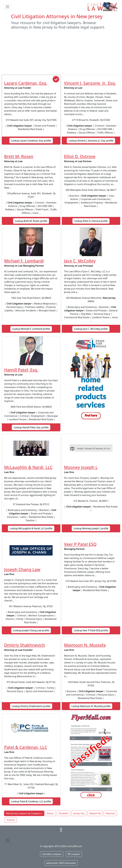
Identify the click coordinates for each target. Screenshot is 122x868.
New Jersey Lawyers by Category (23, 813)
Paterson (110, 813)
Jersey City (79, 813)
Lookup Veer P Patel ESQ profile (91, 630)
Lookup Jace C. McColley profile (91, 329)
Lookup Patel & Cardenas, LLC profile (31, 801)
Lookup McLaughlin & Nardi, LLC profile (31, 528)
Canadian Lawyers (52, 854)
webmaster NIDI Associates (61, 863)
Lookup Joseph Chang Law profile (31, 630)
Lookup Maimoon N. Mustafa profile (91, 706)
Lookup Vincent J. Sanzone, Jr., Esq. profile (91, 141)
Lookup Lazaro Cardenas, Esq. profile (31, 141)
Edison (50, 813)
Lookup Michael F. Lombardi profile (31, 329)
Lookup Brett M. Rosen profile (31, 221)
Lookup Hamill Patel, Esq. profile (31, 427)
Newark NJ (95, 813)
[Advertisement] (61, 52)
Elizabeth (64, 813)
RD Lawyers (74, 854)
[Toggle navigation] (7, 7)
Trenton (11, 820)
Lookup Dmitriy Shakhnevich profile (31, 706)
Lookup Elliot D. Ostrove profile (91, 221)
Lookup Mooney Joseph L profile (91, 528)
